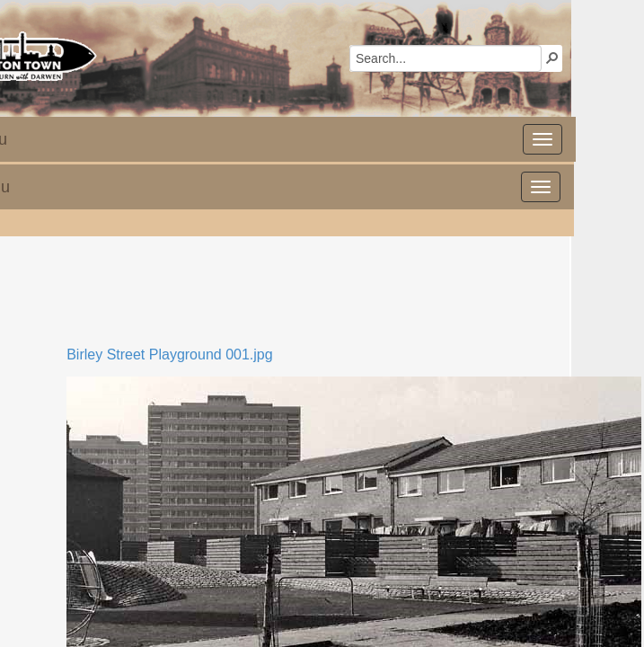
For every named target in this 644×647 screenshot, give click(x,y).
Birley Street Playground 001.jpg (169, 355)
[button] (552, 58)
